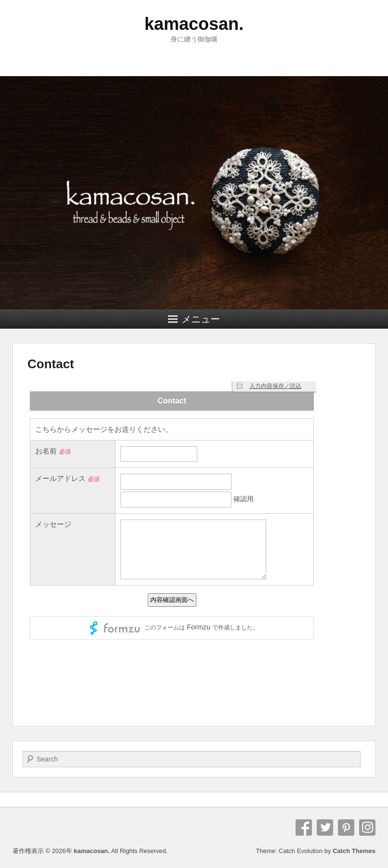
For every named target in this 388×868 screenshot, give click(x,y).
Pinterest (346, 828)
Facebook (304, 828)
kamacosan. (194, 24)
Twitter (325, 828)
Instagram (367, 828)
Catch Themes (354, 851)
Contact (51, 364)
